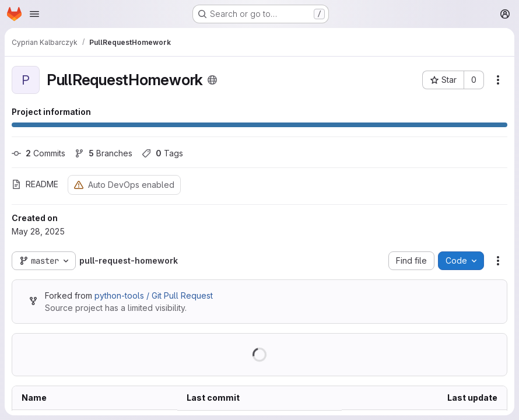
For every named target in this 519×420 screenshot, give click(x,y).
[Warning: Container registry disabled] (79, 185)
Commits (38, 153)
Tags (162, 153)
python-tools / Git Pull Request (154, 295)
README (35, 184)
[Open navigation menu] (34, 14)
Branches (104, 153)
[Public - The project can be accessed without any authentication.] (212, 80)
